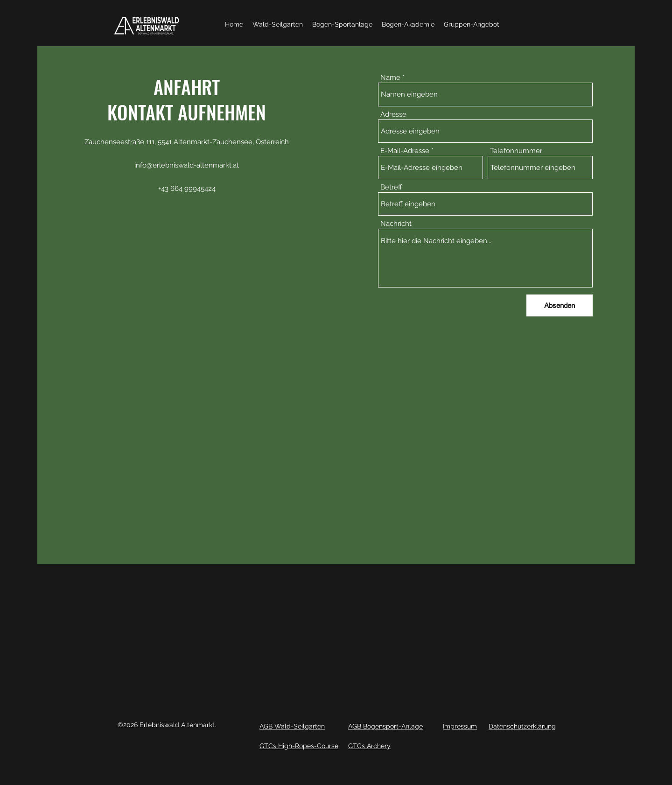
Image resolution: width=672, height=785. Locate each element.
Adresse (393, 115)
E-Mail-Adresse (405, 151)
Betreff (391, 187)
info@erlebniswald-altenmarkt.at (187, 165)
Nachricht (396, 224)
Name (390, 78)
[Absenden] (560, 305)
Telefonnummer (516, 151)
